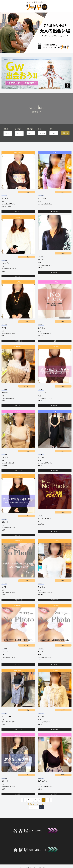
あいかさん (6, 393)
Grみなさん (42, 781)
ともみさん (42, 393)
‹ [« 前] (22, 800)
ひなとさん (6, 457)
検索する (65, 133)
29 (40, 800)
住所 (51, 129)
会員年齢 (30, 129)
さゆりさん (42, 198)
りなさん (41, 652)
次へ (42, 807)
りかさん (5, 587)
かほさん (41, 457)
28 (36, 800)
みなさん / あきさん (46, 518)
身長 (40, 129)
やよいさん (6, 263)
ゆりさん (5, 328)
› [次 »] (51, 800)
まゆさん (5, 522)
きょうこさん (7, 716)
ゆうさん (41, 259)
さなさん (41, 716)
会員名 (6, 129)
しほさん (41, 587)
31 (48, 800)
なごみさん (6, 198)
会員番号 (18, 129)
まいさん (5, 781)
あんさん (41, 328)
